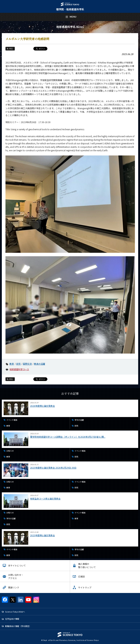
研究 (18, 364)
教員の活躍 (40, 364)
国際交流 (27, 364)
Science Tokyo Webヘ (15, 612)
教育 (12, 364)
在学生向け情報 (12, 619)
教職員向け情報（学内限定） (18, 626)
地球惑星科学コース (19, 369)
